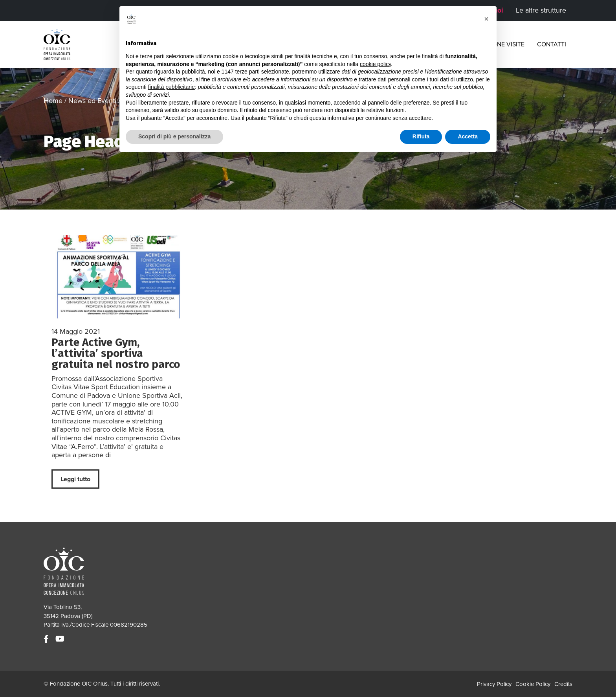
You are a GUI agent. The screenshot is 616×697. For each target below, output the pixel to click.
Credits (563, 684)
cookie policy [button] (375, 64)
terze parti (247, 72)
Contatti (552, 44)
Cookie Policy (533, 684)
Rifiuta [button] (421, 136)
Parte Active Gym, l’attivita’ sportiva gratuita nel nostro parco (116, 353)
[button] (486, 19)
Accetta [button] (468, 136)
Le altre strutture (541, 10)
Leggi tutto (75, 479)
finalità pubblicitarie (171, 87)
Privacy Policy (494, 684)
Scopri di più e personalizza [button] (174, 136)
